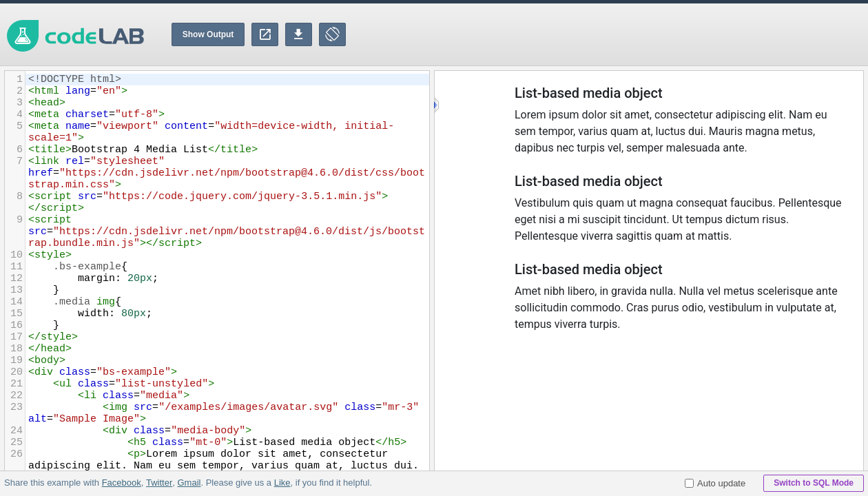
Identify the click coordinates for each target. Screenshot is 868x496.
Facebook (122, 483)
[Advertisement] (617, 34)
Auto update (715, 483)
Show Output (208, 34)
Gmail (189, 483)
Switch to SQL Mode (814, 483)
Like (282, 483)
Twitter (159, 483)
